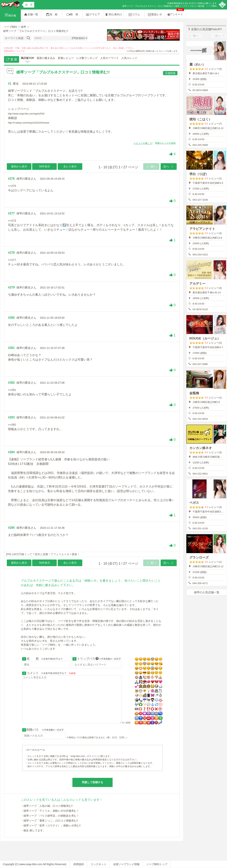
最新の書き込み (46, 58)
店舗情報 (170, 73)
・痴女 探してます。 (33, 830)
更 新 (12, 60)
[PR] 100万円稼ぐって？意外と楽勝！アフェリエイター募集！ (43, 554)
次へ (169, 167)
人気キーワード (110, 58)
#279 (11, 287)
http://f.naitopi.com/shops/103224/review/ (29, 123)
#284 (11, 452)
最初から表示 (19, 166)
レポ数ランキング (87, 58)
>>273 (12, 221)
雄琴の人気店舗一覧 (207, 592)
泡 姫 (52, 15)
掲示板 (10, 15)
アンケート (176, 13)
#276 (11, 179)
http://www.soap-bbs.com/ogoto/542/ (26, 114)
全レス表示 (70, 166)
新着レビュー (66, 58)
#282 (11, 383)
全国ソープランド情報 (126, 864)
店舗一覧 (31, 15)
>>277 (12, 260)
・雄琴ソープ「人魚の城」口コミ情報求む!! (47, 806)
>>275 (12, 186)
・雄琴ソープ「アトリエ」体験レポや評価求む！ (50, 811)
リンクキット (99, 864)
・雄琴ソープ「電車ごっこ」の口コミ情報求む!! (49, 821)
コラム (134, 15)
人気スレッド (129, 58)
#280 (11, 318)
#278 (11, 253)
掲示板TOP (28, 58)
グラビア (93, 15)
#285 (11, 528)
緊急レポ (155, 15)
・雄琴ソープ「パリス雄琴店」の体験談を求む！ (50, 816)
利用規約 (79, 864)
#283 (11, 417)
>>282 (12, 425)
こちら (17, 51)
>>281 (12, 390)
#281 (11, 348)
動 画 (72, 15)
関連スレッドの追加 (165, 143)
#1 (10, 84)
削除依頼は (9, 51)
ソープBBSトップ (157, 864)
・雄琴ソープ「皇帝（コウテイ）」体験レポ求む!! (51, 825)
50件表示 (45, 166)
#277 (11, 213)
